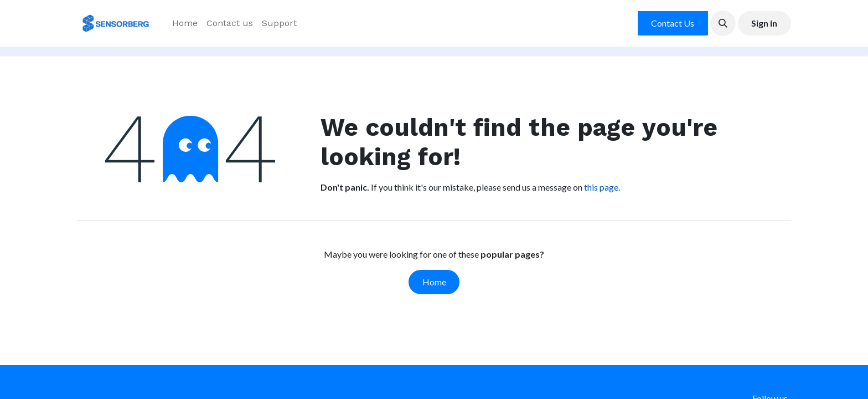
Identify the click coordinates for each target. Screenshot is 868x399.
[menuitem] (185, 23)
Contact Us (673, 23)
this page (601, 187)
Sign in (764, 23)
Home (434, 282)
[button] (723, 23)
